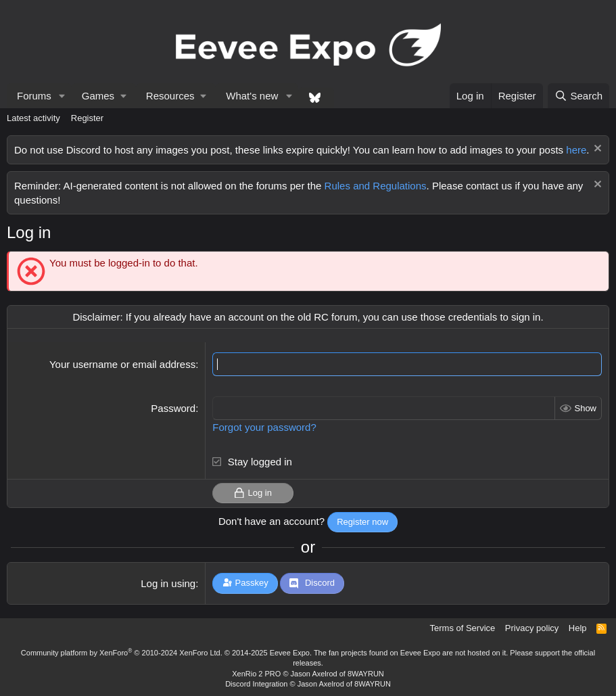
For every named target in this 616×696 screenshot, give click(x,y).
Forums (34, 96)
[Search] (578, 96)
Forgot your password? (264, 427)
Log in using (168, 583)
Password (173, 408)
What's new (252, 96)
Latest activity (33, 118)
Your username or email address (122, 364)
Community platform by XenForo (122, 653)
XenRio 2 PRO (256, 674)
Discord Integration (256, 684)
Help (578, 628)
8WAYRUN (366, 674)
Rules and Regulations (376, 186)
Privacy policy (532, 628)
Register (87, 118)
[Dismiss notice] (596, 150)
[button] (62, 96)
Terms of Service (463, 628)
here (576, 150)
